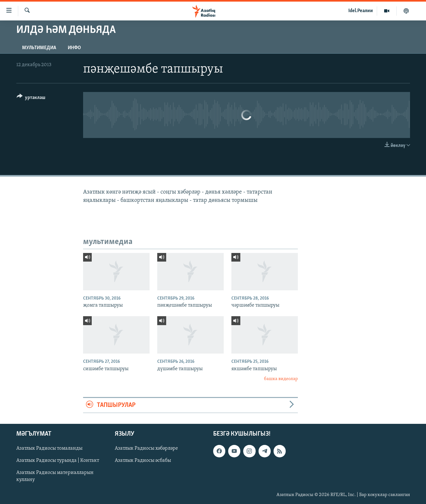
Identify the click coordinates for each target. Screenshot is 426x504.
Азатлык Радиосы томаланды (49, 448)
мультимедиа (39, 48)
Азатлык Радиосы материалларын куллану (55, 476)
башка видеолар (281, 379)
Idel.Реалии (361, 11)
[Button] (31, 99)
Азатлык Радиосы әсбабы (143, 461)
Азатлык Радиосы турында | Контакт (58, 461)
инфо (74, 48)
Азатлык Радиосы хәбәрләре (146, 448)
